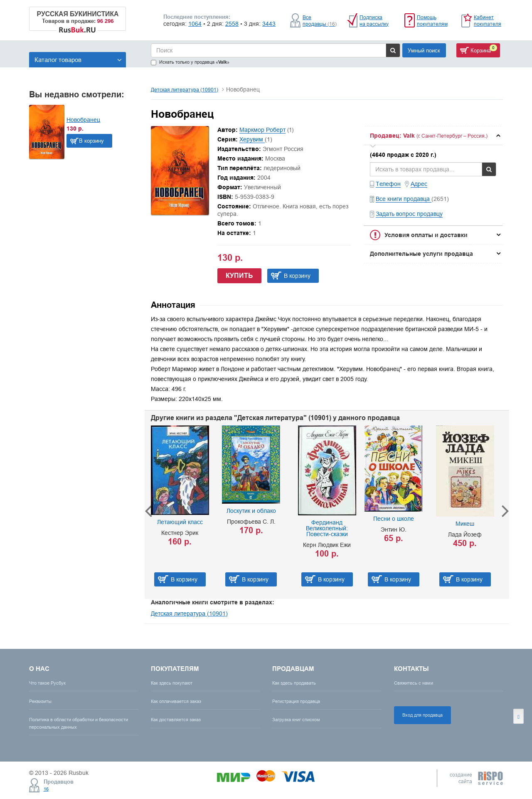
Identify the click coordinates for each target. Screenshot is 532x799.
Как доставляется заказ (176, 720)
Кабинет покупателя (488, 21)
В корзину (91, 141)
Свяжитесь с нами (414, 683)
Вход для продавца (422, 715)
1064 (195, 24)
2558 (232, 24)
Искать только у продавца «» (190, 62)
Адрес (419, 184)
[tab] (433, 136)
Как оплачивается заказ (176, 701)
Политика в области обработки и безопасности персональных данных (79, 723)
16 (46, 789)
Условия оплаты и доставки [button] (426, 235)
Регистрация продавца (296, 701)
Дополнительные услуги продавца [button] (421, 254)
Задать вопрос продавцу (409, 214)
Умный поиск (424, 50)
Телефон (388, 184)
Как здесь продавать (294, 683)
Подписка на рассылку (374, 21)
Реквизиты (40, 701)
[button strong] (433, 136)
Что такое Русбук (47, 683)
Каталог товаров (78, 60)
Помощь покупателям (432, 21)
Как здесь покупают (172, 683)
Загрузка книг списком (296, 720)
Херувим (252, 139)
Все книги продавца (404, 199)
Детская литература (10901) (185, 90)
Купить (239, 276)
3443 (269, 24)
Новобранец (83, 120)
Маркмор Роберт (262, 130)
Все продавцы (320, 21)
